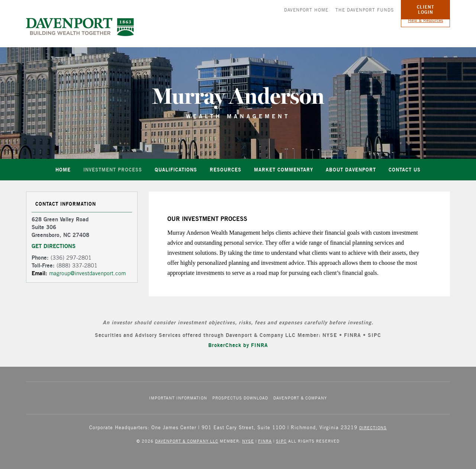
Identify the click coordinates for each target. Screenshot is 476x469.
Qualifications (176, 170)
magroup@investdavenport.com (87, 278)
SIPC (281, 441)
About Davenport (351, 170)
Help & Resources (425, 20)
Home (63, 170)
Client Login (426, 9)
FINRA (265, 441)
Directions (373, 428)
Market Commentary (284, 170)
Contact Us (405, 170)
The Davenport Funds (365, 10)
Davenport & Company (300, 398)
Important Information (178, 398)
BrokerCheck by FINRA (238, 345)
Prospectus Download (240, 398)
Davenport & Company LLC (187, 441)
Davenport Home (306, 10)
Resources (226, 170)
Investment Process (113, 170)
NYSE (248, 441)
